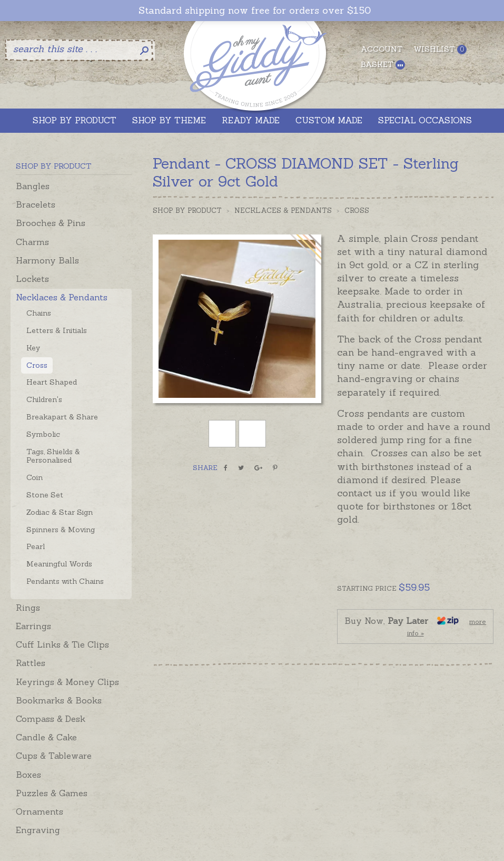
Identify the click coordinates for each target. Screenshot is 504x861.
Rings (28, 608)
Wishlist (440, 49)
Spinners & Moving (61, 530)
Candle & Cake (46, 737)
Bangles (33, 186)
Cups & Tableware (54, 756)
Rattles (31, 663)
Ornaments (39, 811)
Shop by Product (187, 211)
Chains (39, 313)
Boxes (28, 775)
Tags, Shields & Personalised (53, 456)
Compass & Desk (51, 719)
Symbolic (43, 434)
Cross (37, 365)
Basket (383, 65)
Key (33, 348)
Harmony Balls (47, 260)
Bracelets (36, 204)
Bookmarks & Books (59, 700)
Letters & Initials (57, 330)
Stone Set (45, 495)
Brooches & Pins (51, 223)
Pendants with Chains (65, 581)
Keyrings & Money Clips (67, 682)
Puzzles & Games (52, 793)
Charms (32, 242)
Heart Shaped (52, 382)
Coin (34, 477)
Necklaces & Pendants (62, 297)
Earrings (33, 626)
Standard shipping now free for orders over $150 (255, 11)
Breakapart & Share (62, 417)
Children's (44, 399)
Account (382, 49)
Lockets (32, 279)
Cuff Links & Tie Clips (62, 644)
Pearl (36, 546)
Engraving (38, 830)
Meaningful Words (59, 564)
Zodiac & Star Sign (60, 512)
